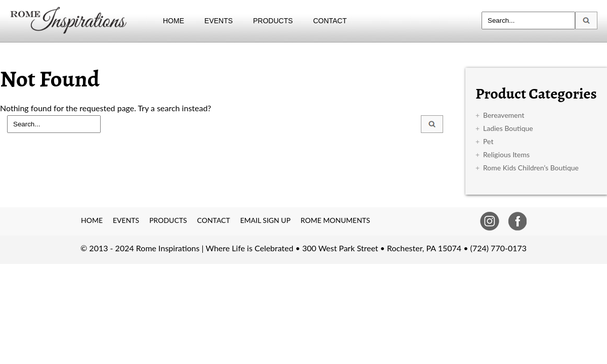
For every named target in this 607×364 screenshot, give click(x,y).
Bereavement (504, 115)
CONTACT (330, 21)
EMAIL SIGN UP (266, 220)
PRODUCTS (273, 21)
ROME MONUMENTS (335, 220)
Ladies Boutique (508, 128)
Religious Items (506, 154)
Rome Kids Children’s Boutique (531, 168)
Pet (488, 141)
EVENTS (219, 21)
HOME (174, 21)
